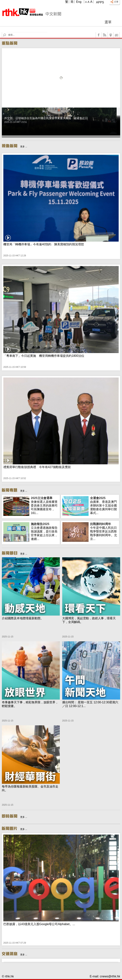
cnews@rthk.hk (110, 976)
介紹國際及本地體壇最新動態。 (23, 618)
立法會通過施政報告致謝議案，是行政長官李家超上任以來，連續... (45, 531)
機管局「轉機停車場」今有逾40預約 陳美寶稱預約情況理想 (44, 244)
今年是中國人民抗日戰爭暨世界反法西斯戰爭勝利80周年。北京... (104, 531)
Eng (79, 2)
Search (7, 32)
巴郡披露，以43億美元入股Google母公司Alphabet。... (39, 924)
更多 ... (24, 147)
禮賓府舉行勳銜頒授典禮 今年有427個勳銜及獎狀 (37, 467)
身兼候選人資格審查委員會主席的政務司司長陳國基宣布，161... (45, 505)
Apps (100, 2)
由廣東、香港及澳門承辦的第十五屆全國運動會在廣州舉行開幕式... (104, 505)
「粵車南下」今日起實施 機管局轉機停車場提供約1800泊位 (44, 356)
